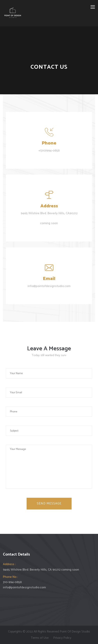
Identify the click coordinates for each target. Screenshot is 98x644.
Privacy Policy (62, 638)
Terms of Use (40, 638)
